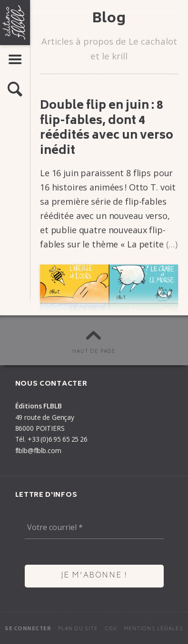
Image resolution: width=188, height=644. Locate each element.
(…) (172, 244)
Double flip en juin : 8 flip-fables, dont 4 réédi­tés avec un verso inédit (107, 128)
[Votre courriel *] (94, 528)
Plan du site (78, 629)
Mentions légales (153, 629)
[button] (15, 90)
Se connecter (28, 629)
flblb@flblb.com (38, 450)
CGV (111, 629)
